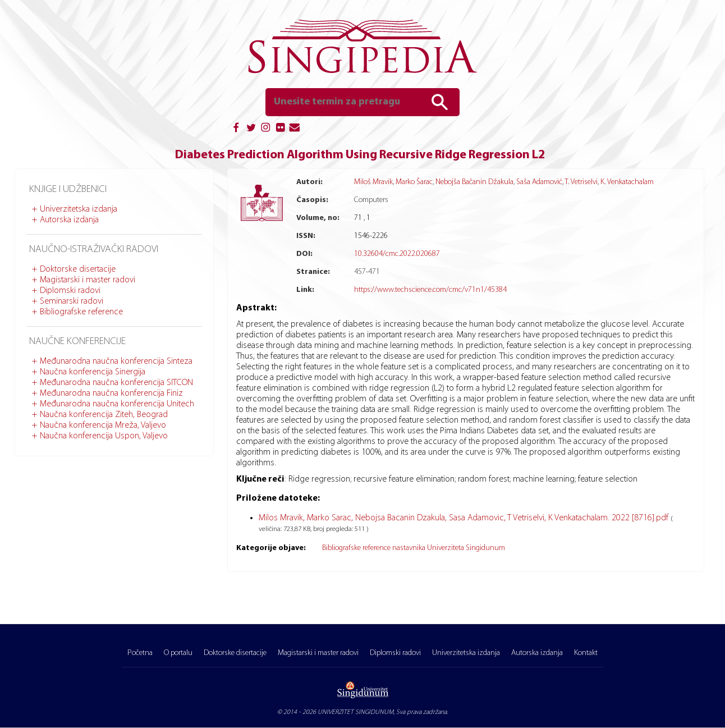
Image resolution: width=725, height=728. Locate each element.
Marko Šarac (414, 182)
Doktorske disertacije (78, 269)
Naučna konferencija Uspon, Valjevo (104, 436)
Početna (140, 653)
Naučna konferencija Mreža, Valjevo (103, 425)
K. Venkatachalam (627, 182)
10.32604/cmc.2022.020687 (397, 254)
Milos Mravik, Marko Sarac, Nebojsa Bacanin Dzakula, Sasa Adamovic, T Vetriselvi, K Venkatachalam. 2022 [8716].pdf (465, 518)
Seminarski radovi (72, 301)
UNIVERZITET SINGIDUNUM (355, 712)
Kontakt (586, 653)
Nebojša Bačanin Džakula (474, 182)
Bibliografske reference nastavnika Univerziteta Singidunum (414, 548)
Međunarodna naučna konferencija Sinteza (116, 361)
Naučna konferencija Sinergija (93, 372)
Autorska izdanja (69, 220)
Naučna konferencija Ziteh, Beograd (104, 415)
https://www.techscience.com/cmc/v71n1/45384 (430, 290)
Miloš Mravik (373, 182)
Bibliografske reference (81, 312)
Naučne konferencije (77, 342)
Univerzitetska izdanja (79, 209)
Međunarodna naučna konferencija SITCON (116, 383)
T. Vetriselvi (581, 182)
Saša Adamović (539, 182)
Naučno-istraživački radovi (94, 249)
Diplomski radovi (70, 291)
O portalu (178, 653)
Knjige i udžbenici (68, 189)
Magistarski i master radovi (88, 280)
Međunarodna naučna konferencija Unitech (117, 404)
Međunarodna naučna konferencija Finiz (111, 393)
